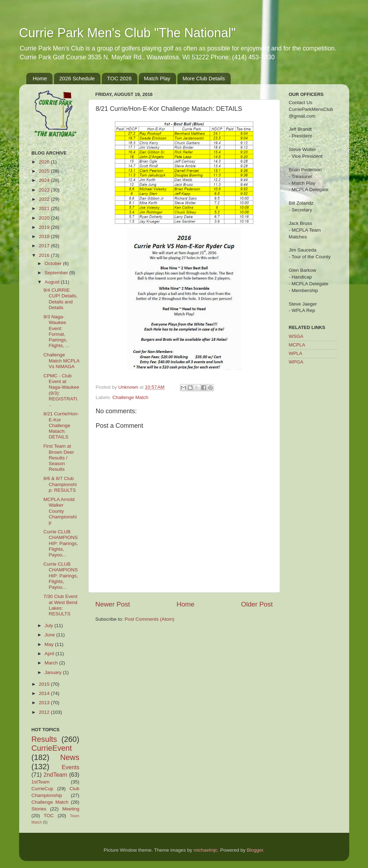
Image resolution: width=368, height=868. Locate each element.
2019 (45, 227)
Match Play (157, 78)
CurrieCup (43, 789)
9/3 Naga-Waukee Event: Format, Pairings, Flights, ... (56, 331)
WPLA (296, 353)
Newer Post (113, 604)
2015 (45, 684)
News (70, 757)
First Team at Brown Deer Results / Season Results (59, 458)
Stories (39, 809)
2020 (45, 218)
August (53, 282)
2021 (45, 208)
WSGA (296, 336)
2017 (45, 246)
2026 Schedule (77, 78)
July (50, 626)
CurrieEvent (52, 748)
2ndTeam (56, 775)
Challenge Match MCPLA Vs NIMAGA (61, 360)
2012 (45, 712)
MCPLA (297, 345)
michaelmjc (205, 850)
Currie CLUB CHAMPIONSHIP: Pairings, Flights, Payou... (61, 543)
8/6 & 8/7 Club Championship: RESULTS (60, 484)
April (50, 654)
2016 (45, 255)
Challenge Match (130, 397)
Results (44, 739)
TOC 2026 (119, 78)
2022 (45, 199)
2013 (45, 703)
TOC (49, 816)
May (50, 644)
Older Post (257, 604)
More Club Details (204, 78)
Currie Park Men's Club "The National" (128, 33)
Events (71, 767)
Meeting (71, 809)
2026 (45, 162)
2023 (45, 190)
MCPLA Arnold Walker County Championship (60, 511)
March (52, 663)
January (54, 672)
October (54, 263)
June (51, 635)
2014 (45, 693)
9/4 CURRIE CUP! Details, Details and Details (60, 299)
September (57, 273)
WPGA (296, 362)
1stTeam (41, 782)
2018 (45, 236)
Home (40, 78)
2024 (45, 180)
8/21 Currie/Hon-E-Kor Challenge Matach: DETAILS (61, 425)
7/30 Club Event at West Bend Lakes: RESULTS (60, 605)
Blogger (255, 850)
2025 (45, 171)
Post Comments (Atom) (149, 619)
